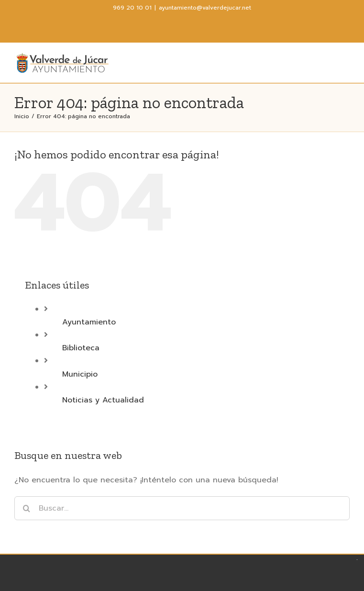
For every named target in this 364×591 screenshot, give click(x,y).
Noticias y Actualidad (103, 400)
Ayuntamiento (89, 322)
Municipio (80, 374)
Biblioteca (81, 348)
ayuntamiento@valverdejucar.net (205, 8)
